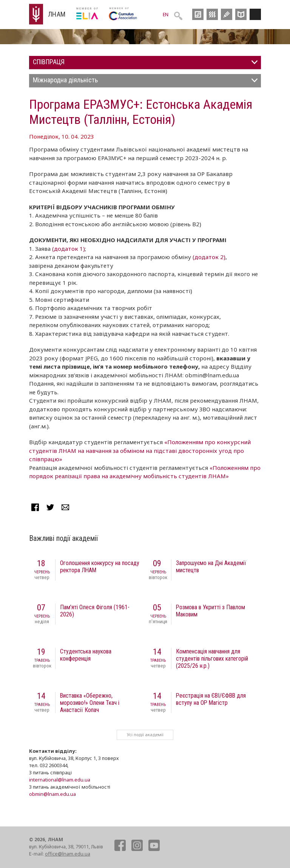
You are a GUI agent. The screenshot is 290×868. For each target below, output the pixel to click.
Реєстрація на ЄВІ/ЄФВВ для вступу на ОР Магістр (211, 699)
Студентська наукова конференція (86, 655)
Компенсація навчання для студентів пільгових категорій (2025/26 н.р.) (212, 659)
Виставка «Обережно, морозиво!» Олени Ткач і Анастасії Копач (90, 703)
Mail (65, 507)
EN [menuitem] (166, 15)
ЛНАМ (57, 14)
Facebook (35, 507)
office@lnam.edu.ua (68, 854)
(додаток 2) (209, 257)
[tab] (145, 63)
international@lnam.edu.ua (60, 780)
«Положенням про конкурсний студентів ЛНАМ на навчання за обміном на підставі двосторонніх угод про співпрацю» (140, 450)
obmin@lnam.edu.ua (52, 794)
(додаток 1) (69, 249)
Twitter (50, 507)
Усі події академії (145, 734)
